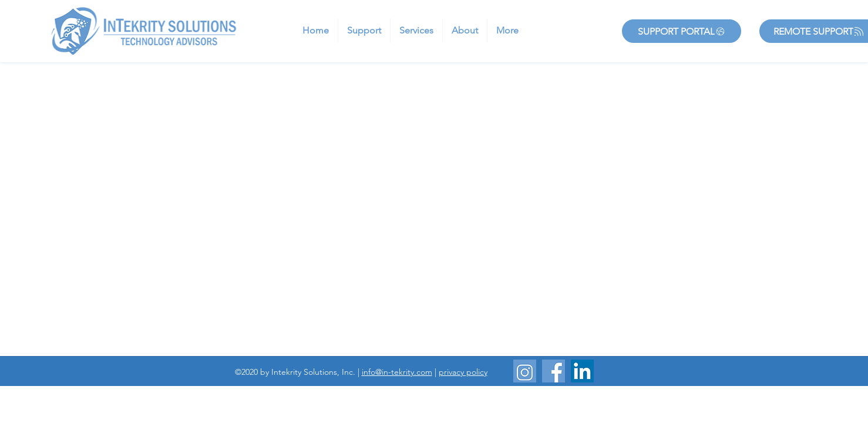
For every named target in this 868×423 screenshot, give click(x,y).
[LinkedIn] (582, 371)
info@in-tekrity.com (397, 372)
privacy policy (463, 372)
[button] (364, 31)
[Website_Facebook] (554, 371)
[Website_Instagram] (525, 371)
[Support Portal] (682, 31)
